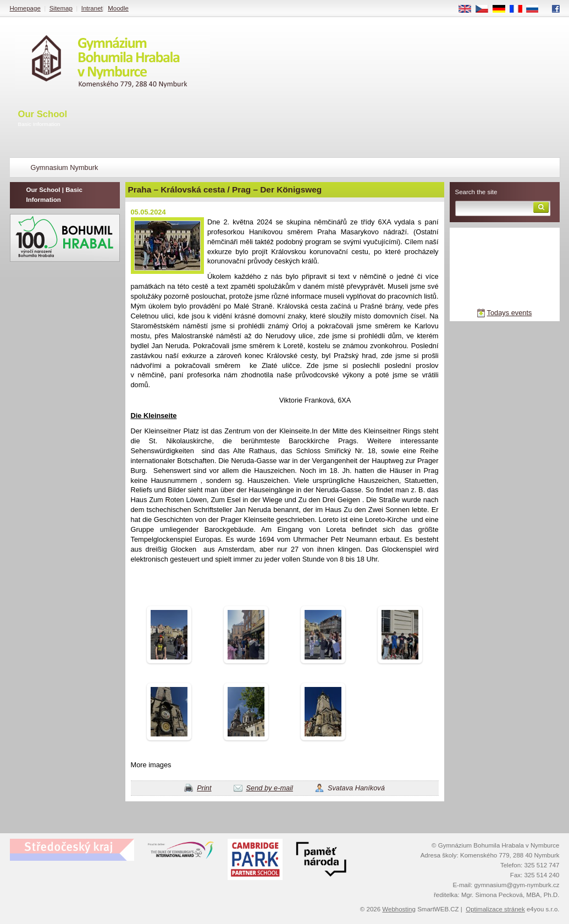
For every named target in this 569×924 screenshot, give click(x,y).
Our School (43, 119)
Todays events (510, 313)
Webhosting (399, 909)
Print (204, 788)
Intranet (92, 8)
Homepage (25, 8)
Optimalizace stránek (495, 909)
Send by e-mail (270, 788)
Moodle (118, 8)
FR (519, 9)
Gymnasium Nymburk (65, 167)
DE (502, 9)
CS (485, 9)
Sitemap (61, 8)
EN (468, 9)
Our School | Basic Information (54, 195)
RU (536, 9)
